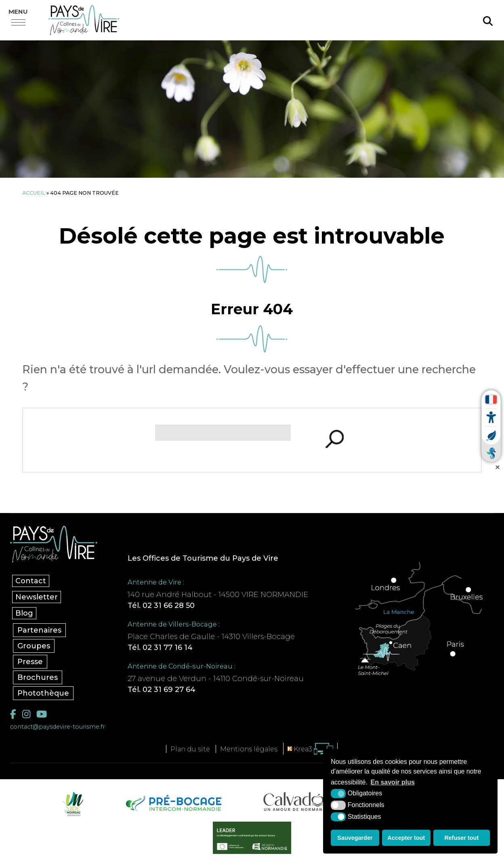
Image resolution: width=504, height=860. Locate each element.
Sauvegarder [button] (355, 838)
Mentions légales (249, 749)
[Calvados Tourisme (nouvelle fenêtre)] (297, 801)
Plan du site (190, 749)
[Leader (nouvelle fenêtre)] (252, 838)
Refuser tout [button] (461, 838)
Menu (18, 12)
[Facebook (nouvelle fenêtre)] (13, 714)
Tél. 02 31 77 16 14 (160, 648)
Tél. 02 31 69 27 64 (162, 690)
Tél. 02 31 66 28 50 (161, 606)
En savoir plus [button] (393, 782)
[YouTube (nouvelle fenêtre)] (42, 714)
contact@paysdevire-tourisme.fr (58, 727)
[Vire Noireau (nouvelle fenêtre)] (71, 803)
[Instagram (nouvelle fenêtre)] (26, 714)
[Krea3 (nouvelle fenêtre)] (310, 749)
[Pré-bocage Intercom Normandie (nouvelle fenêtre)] (173, 803)
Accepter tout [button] (406, 838)
